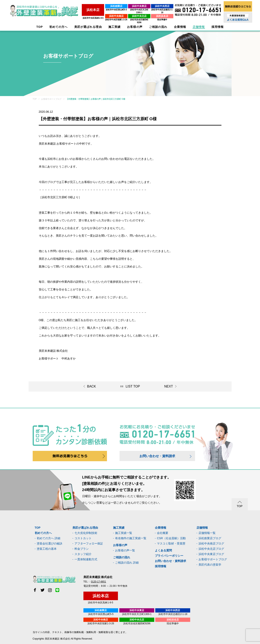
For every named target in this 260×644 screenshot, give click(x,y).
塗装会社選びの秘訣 (50, 543)
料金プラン (82, 549)
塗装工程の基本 (47, 549)
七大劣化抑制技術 (86, 533)
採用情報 (161, 566)
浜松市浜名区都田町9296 (132, 17)
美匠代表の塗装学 (210, 565)
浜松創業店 (106, 6)
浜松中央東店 (132, 6)
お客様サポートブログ (213, 559)
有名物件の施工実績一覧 (131, 538)
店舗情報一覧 (207, 533)
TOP (40, 27)
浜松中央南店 (106, 13)
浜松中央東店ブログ (211, 554)
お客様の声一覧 (125, 550)
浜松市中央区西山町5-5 (105, 10)
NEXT (169, 386)
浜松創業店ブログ (210, 538)
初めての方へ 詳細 (49, 538)
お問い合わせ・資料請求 (157, 456)
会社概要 (163, 533)
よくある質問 (163, 550)
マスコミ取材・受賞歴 (171, 543)
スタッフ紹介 (83, 554)
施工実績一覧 (124, 533)
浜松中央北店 (132, 13)
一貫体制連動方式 (86, 559)
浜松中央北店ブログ (211, 549)
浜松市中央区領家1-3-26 (105, 17)
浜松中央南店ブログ (211, 543)
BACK (92, 386)
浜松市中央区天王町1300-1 (132, 10)
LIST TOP (133, 386)
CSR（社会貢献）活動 (171, 538)
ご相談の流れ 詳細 (127, 563)
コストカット (83, 538)
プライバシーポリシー (169, 556)
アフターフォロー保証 (89, 543)
